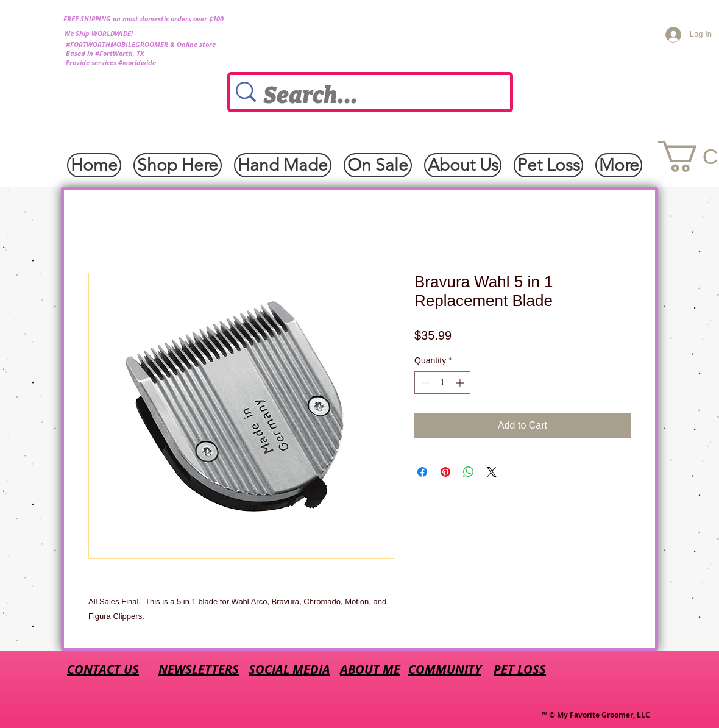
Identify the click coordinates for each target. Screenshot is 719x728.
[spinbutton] (442, 383)
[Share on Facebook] (422, 472)
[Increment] (461, 383)
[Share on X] (492, 472)
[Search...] (374, 96)
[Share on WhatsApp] (469, 472)
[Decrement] (424, 383)
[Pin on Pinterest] (445, 472)
